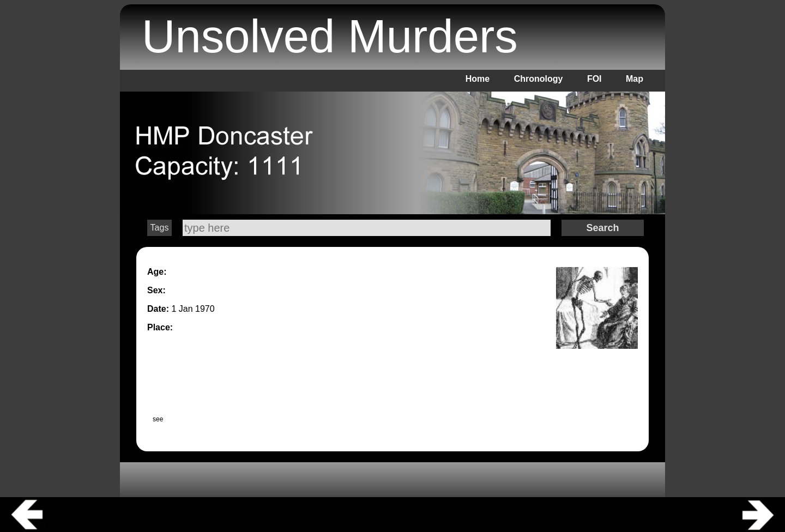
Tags (160, 228)
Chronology (539, 79)
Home (478, 79)
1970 (205, 309)
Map (635, 79)
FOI (594, 79)
